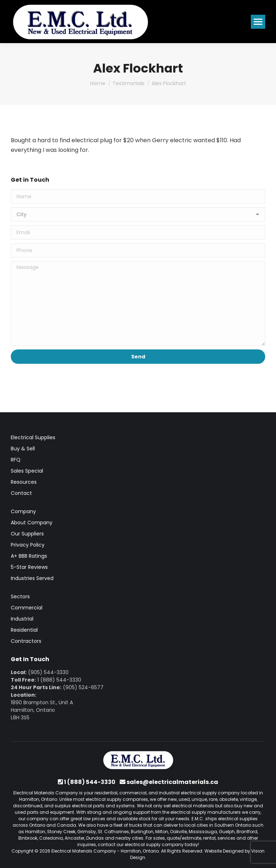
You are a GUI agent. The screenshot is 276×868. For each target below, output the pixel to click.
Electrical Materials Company (84, 851)
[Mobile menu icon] (258, 22)
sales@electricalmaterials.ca (172, 782)
